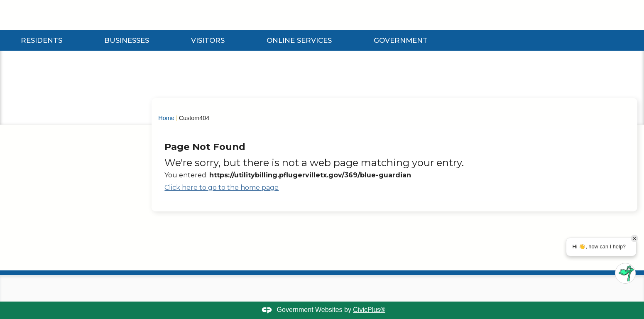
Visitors (208, 40)
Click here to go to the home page (222, 188)
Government (401, 40)
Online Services (299, 40)
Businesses (127, 40)
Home (166, 118)
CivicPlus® (369, 310)
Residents (42, 40)
